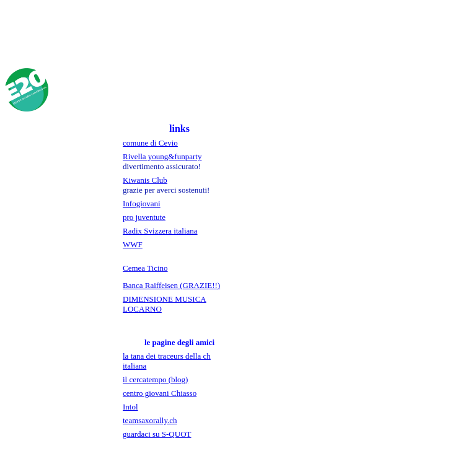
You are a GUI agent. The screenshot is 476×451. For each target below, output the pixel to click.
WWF (133, 244)
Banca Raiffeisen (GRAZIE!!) (171, 285)
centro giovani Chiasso (160, 393)
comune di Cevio (150, 143)
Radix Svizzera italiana (160, 231)
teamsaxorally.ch (150, 420)
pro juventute (144, 217)
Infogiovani (142, 204)
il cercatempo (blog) (155, 379)
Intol (130, 407)
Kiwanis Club (145, 180)
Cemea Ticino (145, 268)
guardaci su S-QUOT (157, 434)
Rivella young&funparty (162, 156)
